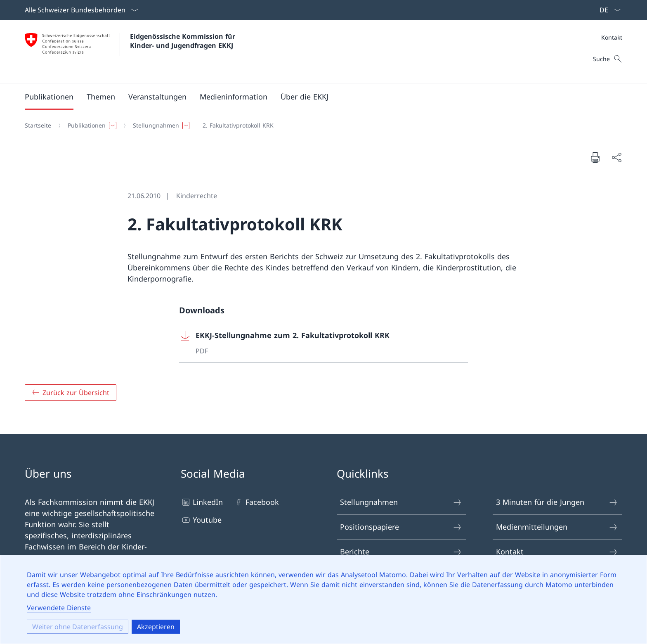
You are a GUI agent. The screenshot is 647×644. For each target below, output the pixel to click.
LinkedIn (202, 502)
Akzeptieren (156, 627)
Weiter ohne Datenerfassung (78, 627)
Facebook (256, 502)
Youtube (201, 520)
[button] (49, 97)
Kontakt (612, 37)
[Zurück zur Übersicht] (71, 393)
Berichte (401, 552)
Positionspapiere (401, 527)
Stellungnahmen (401, 502)
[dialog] (323, 599)
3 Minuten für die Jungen (557, 502)
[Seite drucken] (595, 157)
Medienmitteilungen (557, 527)
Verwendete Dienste (59, 608)
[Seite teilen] (616, 157)
